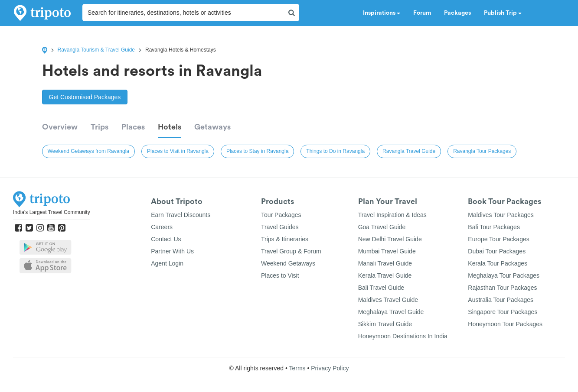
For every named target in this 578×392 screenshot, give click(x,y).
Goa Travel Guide (382, 227)
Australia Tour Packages (501, 300)
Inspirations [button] (382, 13)
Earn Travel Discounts (181, 215)
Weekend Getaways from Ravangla (89, 151)
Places (133, 127)
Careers (162, 227)
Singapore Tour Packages (503, 312)
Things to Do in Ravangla (335, 151)
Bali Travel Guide (381, 288)
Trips (100, 127)
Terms (297, 368)
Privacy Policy (330, 368)
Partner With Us (172, 251)
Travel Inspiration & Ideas (392, 215)
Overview (60, 127)
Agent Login (167, 263)
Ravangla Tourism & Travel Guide (96, 50)
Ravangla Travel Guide (409, 151)
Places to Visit (280, 275)
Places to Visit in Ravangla (178, 151)
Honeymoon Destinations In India (403, 336)
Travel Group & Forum (291, 251)
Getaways (212, 127)
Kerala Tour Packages (498, 263)
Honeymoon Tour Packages (505, 324)
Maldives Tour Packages (501, 215)
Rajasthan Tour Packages (502, 288)
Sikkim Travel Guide (385, 324)
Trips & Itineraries (285, 239)
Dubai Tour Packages (497, 251)
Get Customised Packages (85, 97)
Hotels (170, 127)
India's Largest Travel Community (52, 212)
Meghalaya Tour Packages (504, 275)
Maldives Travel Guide (388, 300)
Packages (457, 13)
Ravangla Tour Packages (482, 151)
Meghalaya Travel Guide (391, 312)
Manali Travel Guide (385, 263)
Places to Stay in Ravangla (257, 151)
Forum (422, 13)
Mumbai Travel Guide (387, 251)
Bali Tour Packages (494, 227)
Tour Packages (281, 215)
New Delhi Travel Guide (390, 239)
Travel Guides (280, 227)
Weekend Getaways (288, 263)
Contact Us (166, 239)
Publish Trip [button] (503, 13)
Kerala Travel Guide (385, 275)
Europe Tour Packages (498, 239)
